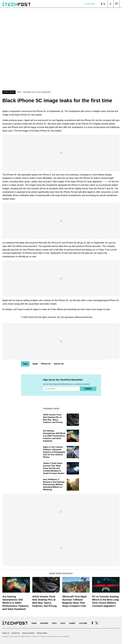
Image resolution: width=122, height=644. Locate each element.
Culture (83, 623)
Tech (19, 92)
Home (34, 623)
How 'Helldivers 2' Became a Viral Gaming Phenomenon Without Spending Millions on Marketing (54, 484)
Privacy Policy (42, 633)
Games (72, 623)
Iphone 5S (59, 364)
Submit (88, 389)
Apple (35, 364)
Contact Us (16, 633)
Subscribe (90, 4)
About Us (6, 633)
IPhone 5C (46, 364)
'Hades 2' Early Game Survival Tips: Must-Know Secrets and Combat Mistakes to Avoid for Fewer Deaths (54, 468)
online (105, 182)
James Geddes (9, 92)
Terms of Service (28, 633)
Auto (63, 623)
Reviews (44, 623)
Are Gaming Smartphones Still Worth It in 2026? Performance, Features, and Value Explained (54, 436)
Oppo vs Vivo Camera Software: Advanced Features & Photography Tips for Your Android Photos (54, 452)
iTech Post (33, 317)
